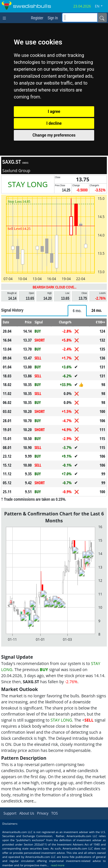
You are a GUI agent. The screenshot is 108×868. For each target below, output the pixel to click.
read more (58, 865)
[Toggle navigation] (6, 18)
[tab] (77, 311)
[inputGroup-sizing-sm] (80, 17)
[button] (101, 6)
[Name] (102, 18)
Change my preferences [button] (54, 135)
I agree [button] (54, 111)
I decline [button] (54, 123)
